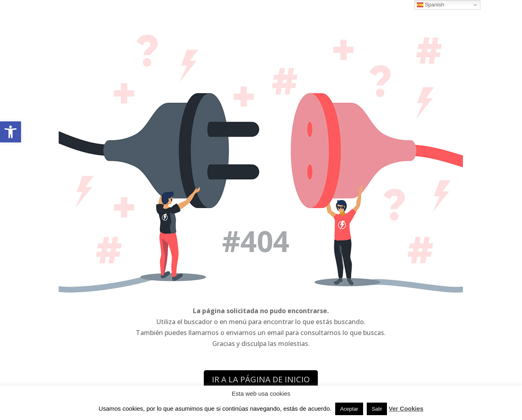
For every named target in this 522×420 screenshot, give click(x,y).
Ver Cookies (406, 408)
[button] (11, 132)
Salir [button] (377, 409)
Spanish (431, 5)
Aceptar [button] (349, 409)
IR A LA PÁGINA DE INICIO (261, 379)
